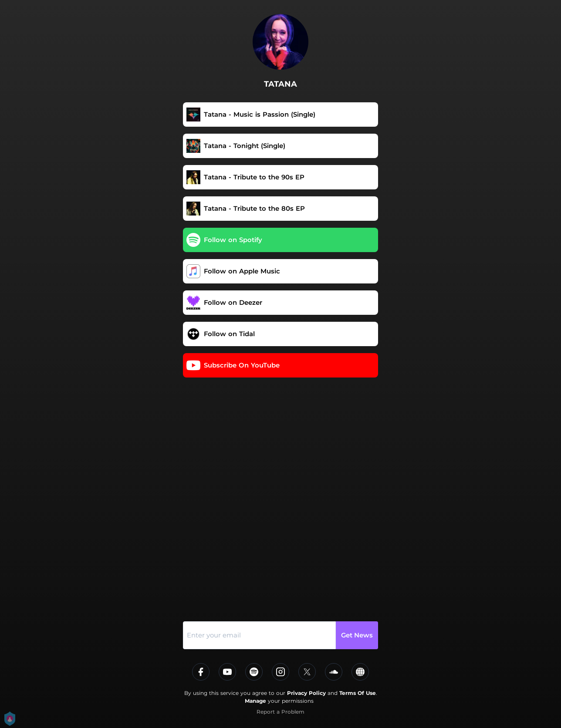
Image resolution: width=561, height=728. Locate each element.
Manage (255, 701)
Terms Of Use (358, 693)
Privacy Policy (306, 693)
